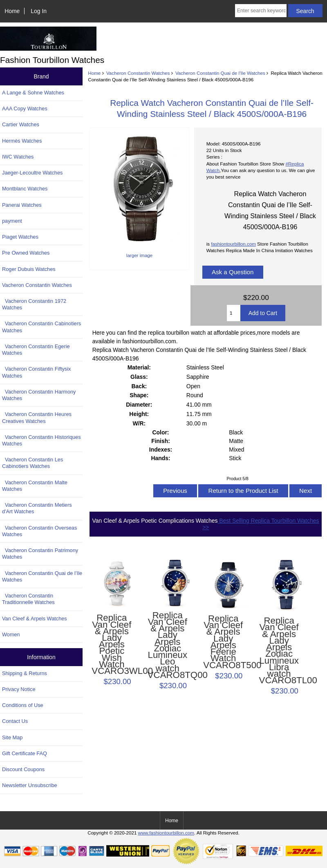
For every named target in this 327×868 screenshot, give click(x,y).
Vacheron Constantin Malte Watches (35, 486)
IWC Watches (18, 157)
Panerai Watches (22, 205)
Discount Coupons (23, 769)
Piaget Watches (20, 237)
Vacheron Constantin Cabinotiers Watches (41, 327)
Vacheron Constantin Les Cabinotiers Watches (32, 463)
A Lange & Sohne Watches (33, 93)
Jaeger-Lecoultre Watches (32, 173)
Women (11, 634)
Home (12, 11)
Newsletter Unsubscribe (30, 785)
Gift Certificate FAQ (25, 753)
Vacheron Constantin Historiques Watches (41, 440)
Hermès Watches (22, 141)
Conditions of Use (23, 705)
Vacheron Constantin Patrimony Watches (40, 554)
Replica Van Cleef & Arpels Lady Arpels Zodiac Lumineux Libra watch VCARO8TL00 (279, 651)
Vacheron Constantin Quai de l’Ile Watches (220, 73)
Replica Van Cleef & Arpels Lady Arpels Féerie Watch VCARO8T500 (223, 642)
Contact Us (15, 721)
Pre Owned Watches (26, 253)
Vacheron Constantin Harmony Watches (39, 395)
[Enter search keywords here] (261, 11)
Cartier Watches (21, 124)
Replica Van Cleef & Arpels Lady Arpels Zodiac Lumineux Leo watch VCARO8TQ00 (168, 645)
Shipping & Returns (25, 673)
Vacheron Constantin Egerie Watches (36, 350)
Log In (39, 11)
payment (12, 221)
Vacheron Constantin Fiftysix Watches (36, 372)
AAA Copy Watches (25, 108)
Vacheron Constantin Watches (138, 73)
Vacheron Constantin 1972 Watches (34, 304)
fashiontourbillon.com (233, 244)
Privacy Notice (19, 689)
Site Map (12, 737)
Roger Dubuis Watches (29, 269)
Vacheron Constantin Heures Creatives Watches (37, 417)
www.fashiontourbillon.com (166, 833)
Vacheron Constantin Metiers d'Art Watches (37, 508)
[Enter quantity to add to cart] (234, 313)
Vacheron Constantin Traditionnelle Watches (28, 599)
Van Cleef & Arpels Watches (35, 619)
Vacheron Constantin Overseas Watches (39, 531)
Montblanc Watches (25, 189)
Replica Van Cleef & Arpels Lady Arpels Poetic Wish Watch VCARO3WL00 (112, 644)
